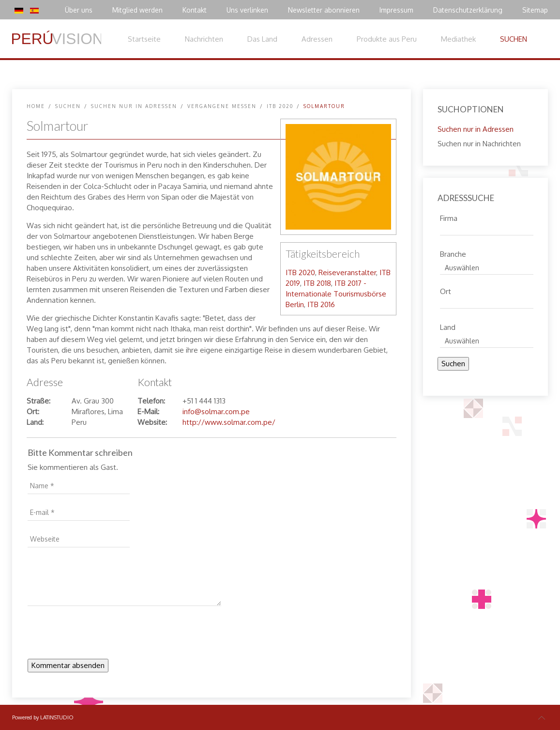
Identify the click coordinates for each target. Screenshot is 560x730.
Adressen (317, 39)
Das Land (262, 39)
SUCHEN (514, 39)
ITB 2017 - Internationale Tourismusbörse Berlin (336, 294)
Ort (446, 290)
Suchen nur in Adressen (134, 106)
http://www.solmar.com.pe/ (229, 422)
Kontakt (195, 10)
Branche (453, 253)
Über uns (79, 10)
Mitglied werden (137, 10)
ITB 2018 (317, 283)
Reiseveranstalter (347, 272)
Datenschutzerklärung (468, 10)
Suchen (453, 364)
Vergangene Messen (222, 106)
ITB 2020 (280, 106)
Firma (449, 217)
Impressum (396, 10)
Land (448, 326)
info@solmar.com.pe (216, 412)
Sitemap (535, 10)
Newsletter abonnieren (324, 10)
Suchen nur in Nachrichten (479, 144)
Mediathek (458, 39)
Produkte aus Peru (387, 39)
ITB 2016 (321, 304)
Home (36, 106)
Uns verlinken (247, 10)
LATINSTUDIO (57, 717)
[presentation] (101, 635)
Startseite (144, 39)
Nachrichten (204, 39)
